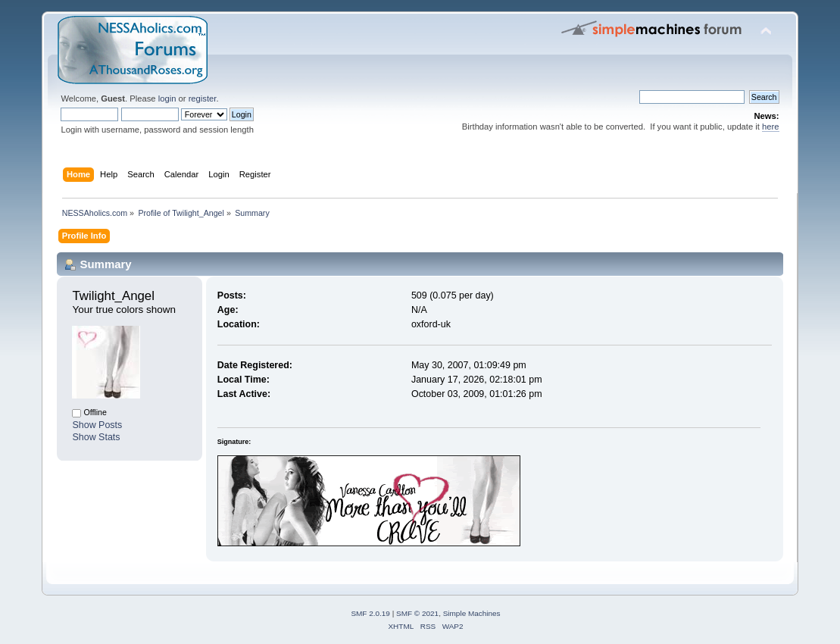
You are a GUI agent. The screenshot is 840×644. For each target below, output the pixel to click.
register (203, 98)
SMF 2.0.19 (370, 613)
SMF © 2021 (417, 613)
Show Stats (96, 437)
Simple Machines (472, 613)
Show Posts (97, 425)
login (167, 98)
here (770, 127)
